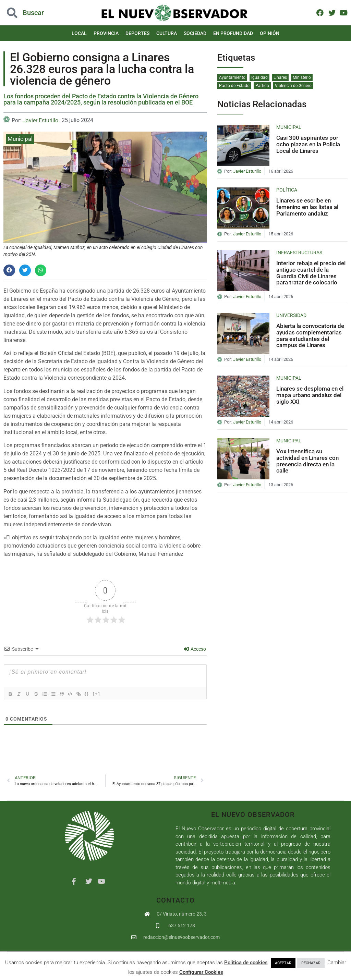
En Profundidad (233, 33)
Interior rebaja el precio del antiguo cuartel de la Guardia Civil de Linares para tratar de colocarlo (311, 273)
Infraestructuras (299, 253)
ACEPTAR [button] (283, 963)
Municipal (20, 139)
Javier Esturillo (40, 120)
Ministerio (302, 77)
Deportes (137, 33)
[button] (9, 270)
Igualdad (259, 77)
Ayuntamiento (232, 77)
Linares (280, 77)
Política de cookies (246, 963)
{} (96, 693)
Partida (262, 86)
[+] (106, 693)
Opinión (270, 33)
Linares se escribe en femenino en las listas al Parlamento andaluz (307, 207)
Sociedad (195, 33)
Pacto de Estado (234, 86)
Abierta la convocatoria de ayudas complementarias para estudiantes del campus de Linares (310, 335)
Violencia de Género (293, 86)
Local (79, 33)
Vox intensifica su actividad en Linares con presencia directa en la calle (307, 461)
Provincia (106, 33)
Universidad (291, 315)
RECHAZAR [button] (311, 963)
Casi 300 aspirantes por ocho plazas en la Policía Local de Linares (308, 144)
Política (287, 190)
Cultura (167, 33)
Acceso (195, 649)
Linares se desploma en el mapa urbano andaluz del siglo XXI (310, 395)
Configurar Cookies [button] (201, 972)
